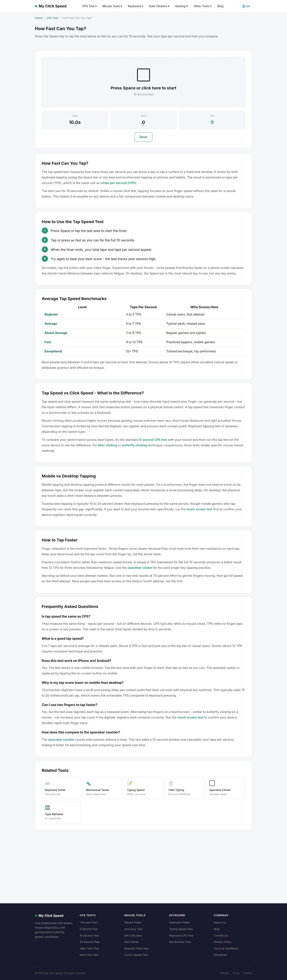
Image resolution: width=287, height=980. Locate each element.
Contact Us (221, 935)
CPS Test (52, 18)
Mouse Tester (133, 922)
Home (39, 18)
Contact (248, 973)
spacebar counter (61, 740)
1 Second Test (88, 922)
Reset (144, 137)
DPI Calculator (133, 935)
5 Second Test (89, 929)
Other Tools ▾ (203, 6)
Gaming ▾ (182, 6)
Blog (220, 6)
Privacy (225, 973)
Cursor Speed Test (136, 955)
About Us (220, 922)
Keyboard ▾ (136, 6)
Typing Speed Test (181, 929)
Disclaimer (220, 955)
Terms (236, 973)
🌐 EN (246, 6)
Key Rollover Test (180, 942)
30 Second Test (90, 942)
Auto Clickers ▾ (159, 6)
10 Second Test (89, 935)
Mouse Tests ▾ (112, 6)
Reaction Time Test (136, 948)
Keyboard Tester (180, 922)
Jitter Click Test (89, 948)
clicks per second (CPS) (118, 183)
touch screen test (199, 509)
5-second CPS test (153, 440)
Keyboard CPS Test (181, 935)
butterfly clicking (134, 445)
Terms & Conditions (226, 948)
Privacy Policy (223, 942)
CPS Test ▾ (89, 6)
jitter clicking (108, 445)
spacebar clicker (140, 568)
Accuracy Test (133, 929)
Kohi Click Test (89, 955)
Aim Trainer (132, 942)
